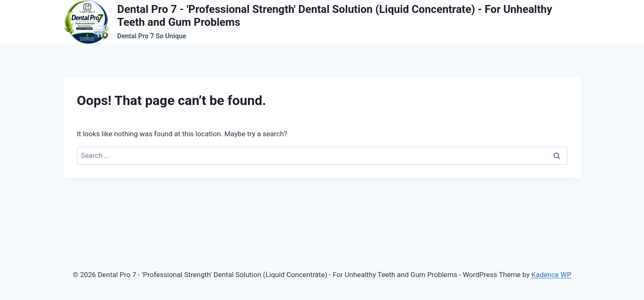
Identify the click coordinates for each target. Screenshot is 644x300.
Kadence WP (552, 275)
